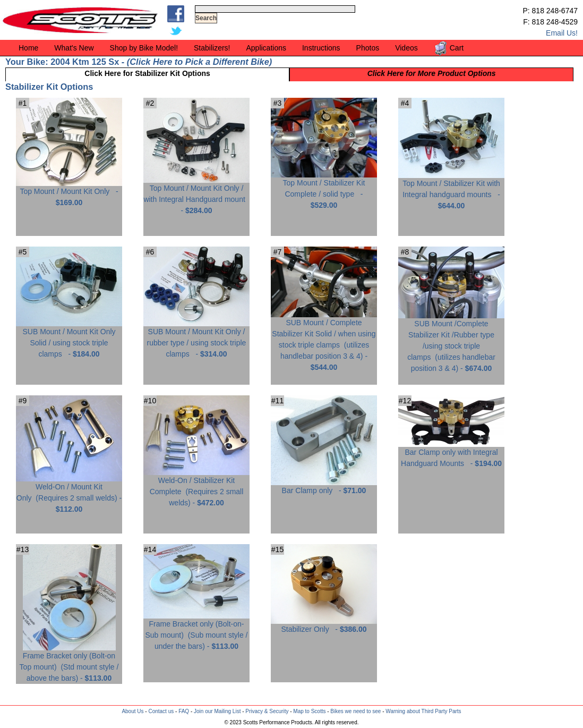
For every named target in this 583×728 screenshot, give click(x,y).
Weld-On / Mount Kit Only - (69, 494)
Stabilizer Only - (324, 625)
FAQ (184, 711)
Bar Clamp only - (324, 486)
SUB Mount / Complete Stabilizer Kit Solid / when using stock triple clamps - (324, 341)
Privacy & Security (267, 711)
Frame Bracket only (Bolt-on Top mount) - (69, 663)
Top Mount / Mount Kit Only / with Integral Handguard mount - (196, 195)
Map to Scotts (309, 711)
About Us (132, 711)
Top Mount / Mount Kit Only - (69, 193)
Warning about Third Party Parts (423, 711)
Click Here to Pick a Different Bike (199, 62)
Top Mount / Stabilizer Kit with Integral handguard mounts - (451, 191)
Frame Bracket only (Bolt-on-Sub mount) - (196, 631)
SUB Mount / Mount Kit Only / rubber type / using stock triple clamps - (196, 339)
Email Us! (562, 33)
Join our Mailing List (217, 711)
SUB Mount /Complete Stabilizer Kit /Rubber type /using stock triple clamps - (451, 342)
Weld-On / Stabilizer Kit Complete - (196, 488)
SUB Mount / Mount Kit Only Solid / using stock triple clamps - (69, 339)
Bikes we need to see (355, 711)
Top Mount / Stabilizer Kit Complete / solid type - (324, 190)
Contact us (161, 711)
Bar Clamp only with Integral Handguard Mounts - (451, 454)
